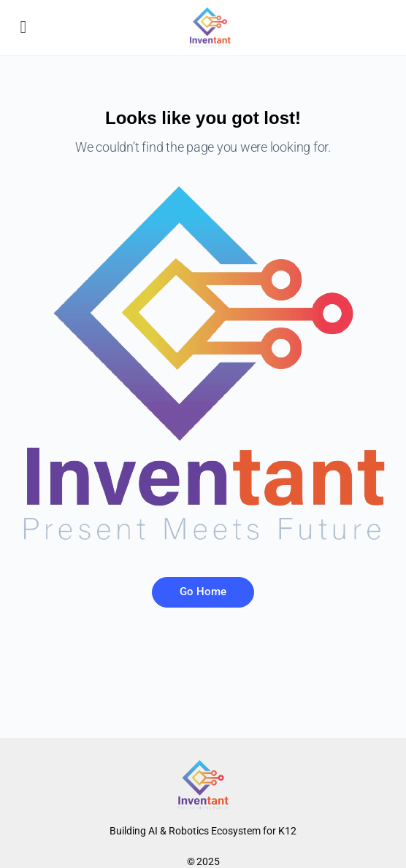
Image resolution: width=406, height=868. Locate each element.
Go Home (203, 592)
